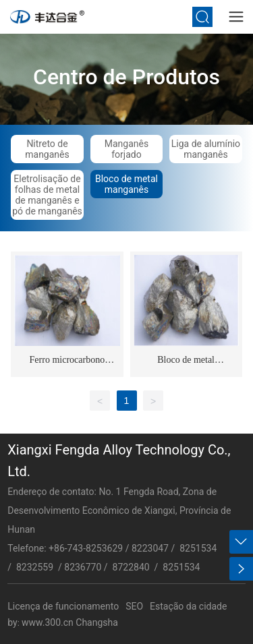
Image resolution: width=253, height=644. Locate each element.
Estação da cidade (188, 606)
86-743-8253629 (88, 548)
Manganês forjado (126, 149)
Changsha (97, 622)
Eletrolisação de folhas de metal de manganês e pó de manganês (47, 195)
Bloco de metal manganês (126, 184)
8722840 (133, 567)
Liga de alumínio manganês (206, 149)
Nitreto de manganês (47, 149)
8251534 (198, 548)
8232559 (35, 567)
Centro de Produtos (126, 76)
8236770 (83, 567)
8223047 (150, 548)
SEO (134, 606)
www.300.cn (48, 622)
